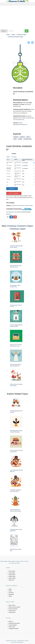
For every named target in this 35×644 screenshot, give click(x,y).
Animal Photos (12, 612)
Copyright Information (14, 628)
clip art (28, 137)
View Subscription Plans (19, 120)
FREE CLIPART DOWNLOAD (9, 168)
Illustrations (11, 594)
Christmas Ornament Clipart (16, 37)
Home (8, 35)
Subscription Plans (12, 212)
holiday (20, 139)
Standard (15, 157)
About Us (11, 621)
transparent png (27, 139)
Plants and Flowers (13, 609)
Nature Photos (12, 605)
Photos (10, 591)
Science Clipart (12, 578)
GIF (7, 185)
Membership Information (14, 623)
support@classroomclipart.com (20, 125)
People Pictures (12, 611)
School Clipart (12, 571)
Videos (10, 596)
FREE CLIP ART (9, 166)
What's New (11, 580)
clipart (15, 139)
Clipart (13, 35)
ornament (22, 137)
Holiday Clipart (12, 576)
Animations (11, 593)
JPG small (8, 179)
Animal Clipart (12, 573)
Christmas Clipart (21, 35)
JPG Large (8, 174)
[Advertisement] (17, 17)
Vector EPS (8, 171)
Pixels (16, 159)
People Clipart (12, 575)
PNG (7, 182)
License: (8, 157)
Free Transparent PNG (10, 163)
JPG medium (9, 176)
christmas (16, 137)
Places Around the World (14, 607)
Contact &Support (13, 625)
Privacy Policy (12, 627)
